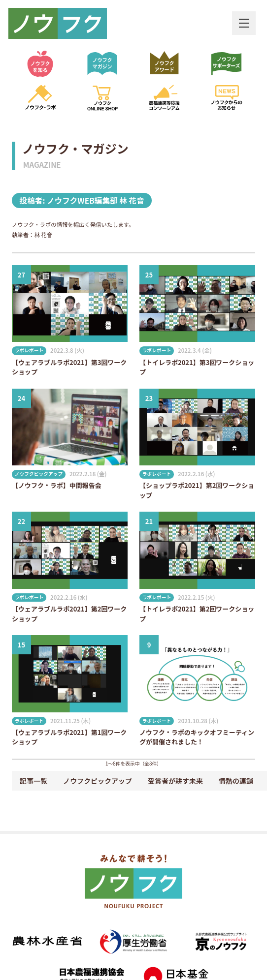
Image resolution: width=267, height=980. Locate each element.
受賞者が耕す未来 (175, 781)
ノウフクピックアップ (98, 781)
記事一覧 (33, 781)
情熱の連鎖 (236, 781)
